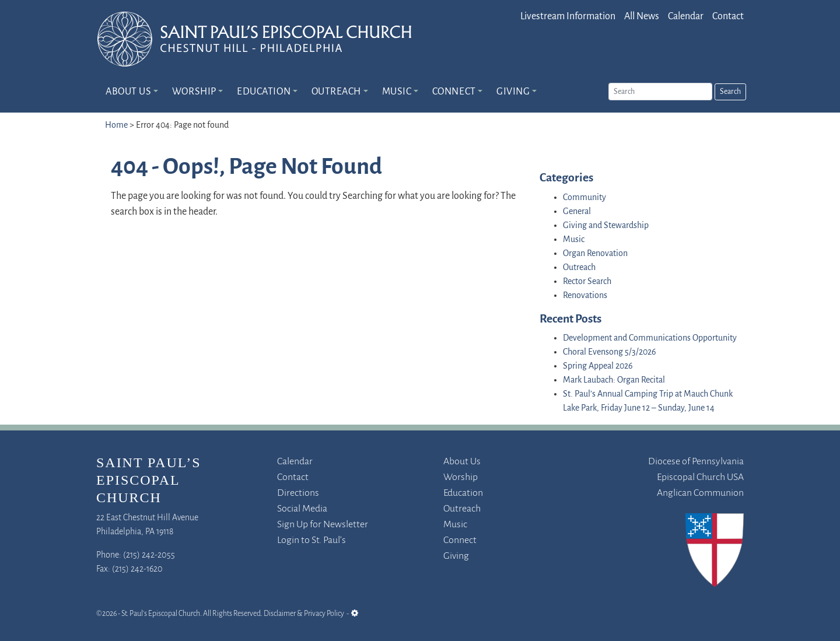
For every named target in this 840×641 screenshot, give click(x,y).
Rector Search (587, 282)
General (577, 212)
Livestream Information (568, 17)
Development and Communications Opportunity (650, 338)
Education (264, 92)
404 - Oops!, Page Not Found (246, 168)
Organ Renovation (595, 254)
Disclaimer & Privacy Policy (304, 614)
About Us (128, 92)
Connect (454, 92)
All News (642, 17)
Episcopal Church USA (700, 477)
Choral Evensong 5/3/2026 (610, 352)
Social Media (302, 509)
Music (397, 92)
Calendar (686, 17)
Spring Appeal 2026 (598, 366)
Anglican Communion (700, 493)
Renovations (585, 296)
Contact (728, 17)
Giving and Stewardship (606, 226)
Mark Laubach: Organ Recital (614, 380)
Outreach (336, 92)
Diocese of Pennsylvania (696, 462)
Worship (194, 92)
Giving (513, 92)
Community (584, 198)
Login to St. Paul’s (311, 540)
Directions (298, 493)
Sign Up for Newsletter (323, 525)
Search (730, 92)
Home (116, 125)
